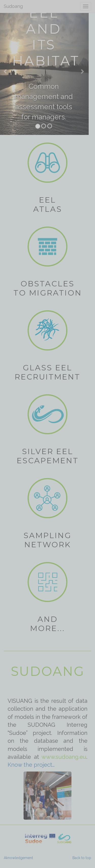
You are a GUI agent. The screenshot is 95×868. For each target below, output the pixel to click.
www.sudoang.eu (64, 757)
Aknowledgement (18, 858)
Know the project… (31, 765)
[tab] (38, 126)
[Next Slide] (82, 71)
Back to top (82, 858)
